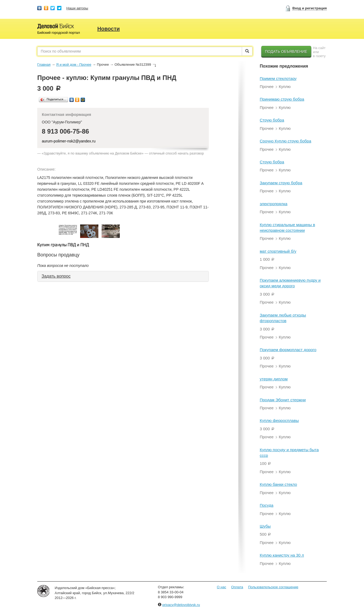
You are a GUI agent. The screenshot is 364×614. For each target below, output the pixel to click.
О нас (222, 587)
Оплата (237, 587)
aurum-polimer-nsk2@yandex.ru (69, 141)
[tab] (123, 276)
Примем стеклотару (278, 78)
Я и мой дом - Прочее (74, 65)
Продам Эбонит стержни (283, 400)
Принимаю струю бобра (282, 99)
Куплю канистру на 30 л (282, 555)
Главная (44, 65)
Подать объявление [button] (286, 52)
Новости (109, 29)
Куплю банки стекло (278, 484)
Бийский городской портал (59, 33)
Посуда (267, 505)
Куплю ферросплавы (279, 420)
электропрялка (274, 204)
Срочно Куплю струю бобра (285, 141)
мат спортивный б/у (278, 251)
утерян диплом (274, 379)
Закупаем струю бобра (281, 183)
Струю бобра (272, 120)
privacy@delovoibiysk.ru (181, 605)
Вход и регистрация (310, 8)
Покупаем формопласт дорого (288, 350)
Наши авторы (77, 8)
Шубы (265, 526)
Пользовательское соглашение (273, 587)
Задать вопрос (56, 276)
